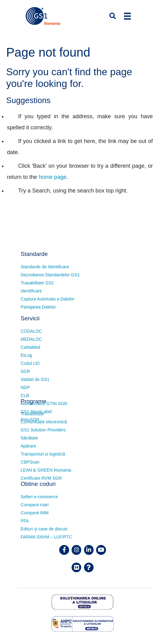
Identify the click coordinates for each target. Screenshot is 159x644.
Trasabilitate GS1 (38, 283)
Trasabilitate (33, 414)
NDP (25, 387)
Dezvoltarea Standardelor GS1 (50, 275)
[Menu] (127, 16)
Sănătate (29, 438)
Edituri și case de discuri (44, 529)
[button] (109, 16)
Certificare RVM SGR (41, 478)
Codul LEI (30, 363)
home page (53, 177)
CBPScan (30, 462)
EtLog (26, 355)
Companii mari (35, 505)
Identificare (31, 291)
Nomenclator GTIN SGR (44, 404)
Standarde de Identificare (45, 267)
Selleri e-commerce (40, 497)
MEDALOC (31, 339)
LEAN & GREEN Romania (46, 470)
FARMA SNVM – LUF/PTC (46, 537)
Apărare (29, 446)
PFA (25, 521)
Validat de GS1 (35, 379)
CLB (25, 395)
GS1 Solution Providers (43, 430)
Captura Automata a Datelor (48, 299)
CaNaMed (31, 347)
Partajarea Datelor (38, 307)
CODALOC (31, 331)
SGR (25, 371)
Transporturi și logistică (43, 454)
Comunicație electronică (44, 422)
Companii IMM (35, 513)
